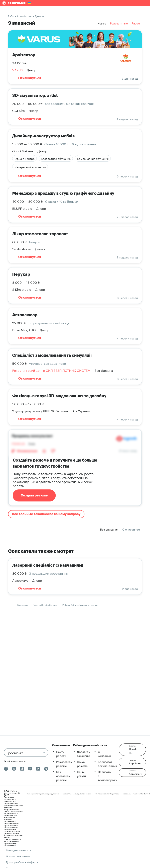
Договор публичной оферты (22, 862)
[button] (132, 750)
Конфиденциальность (18, 850)
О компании (104, 754)
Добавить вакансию (84, 754)
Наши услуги (81, 774)
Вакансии (22, 605)
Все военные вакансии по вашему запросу (46, 514)
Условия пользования (18, 856)
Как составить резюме (63, 776)
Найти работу (61, 754)
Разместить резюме (64, 764)
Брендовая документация (107, 764)
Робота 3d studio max (45, 605)
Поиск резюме (82, 764)
